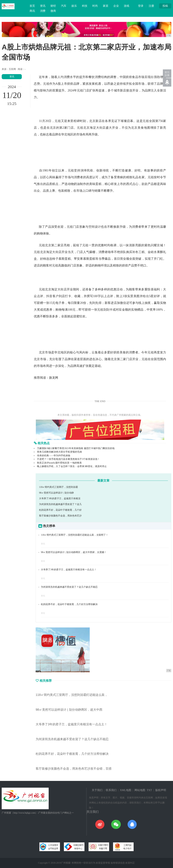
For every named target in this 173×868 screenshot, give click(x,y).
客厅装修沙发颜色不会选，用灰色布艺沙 (60, 516)
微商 (53, 11)
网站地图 (140, 790)
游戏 (127, 6)
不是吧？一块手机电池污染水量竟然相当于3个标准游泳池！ (68, 459)
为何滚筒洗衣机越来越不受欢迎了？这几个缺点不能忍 (69, 587)
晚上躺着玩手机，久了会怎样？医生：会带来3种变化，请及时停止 (72, 466)
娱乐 (74, 6)
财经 (53, 6)
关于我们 (97, 790)
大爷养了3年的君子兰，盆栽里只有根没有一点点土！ (69, 570)
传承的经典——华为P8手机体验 (54, 456)
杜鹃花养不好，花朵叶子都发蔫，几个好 (60, 510)
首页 (32, 6)
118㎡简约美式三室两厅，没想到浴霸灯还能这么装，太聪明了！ (75, 535)
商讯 (32, 11)
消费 (43, 11)
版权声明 (161, 790)
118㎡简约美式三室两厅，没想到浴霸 (58, 487)
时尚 (95, 6)
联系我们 (111, 790)
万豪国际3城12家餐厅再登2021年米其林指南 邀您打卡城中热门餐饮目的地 (76, 448)
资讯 (43, 6)
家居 (106, 6)
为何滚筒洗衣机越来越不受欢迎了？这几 (60, 504)
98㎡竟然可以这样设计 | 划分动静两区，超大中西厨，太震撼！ (74, 552)
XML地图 (126, 790)
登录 (141, 6)
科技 (85, 6)
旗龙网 (54, 378)
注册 (151, 6)
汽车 (64, 6)
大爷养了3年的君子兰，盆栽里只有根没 (60, 499)
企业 (116, 6)
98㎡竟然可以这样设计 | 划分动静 (56, 493)
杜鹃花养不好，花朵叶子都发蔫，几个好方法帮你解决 (69, 604)
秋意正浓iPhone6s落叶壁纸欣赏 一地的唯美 (59, 463)
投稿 (165, 6)
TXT (149, 790)
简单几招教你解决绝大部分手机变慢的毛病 (59, 452)
